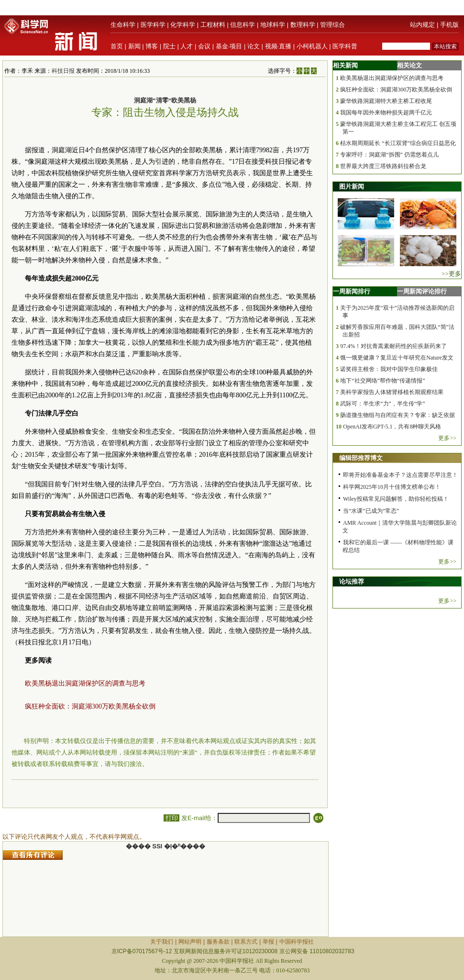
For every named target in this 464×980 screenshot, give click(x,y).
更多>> (447, 438)
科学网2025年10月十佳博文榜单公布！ (392, 487)
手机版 (449, 25)
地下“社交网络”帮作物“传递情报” (382, 381)
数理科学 (303, 25)
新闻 (134, 46)
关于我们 (162, 942)
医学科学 (153, 25)
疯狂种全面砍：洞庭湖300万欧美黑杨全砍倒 (90, 706)
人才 (187, 46)
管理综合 (332, 25)
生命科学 (123, 25)
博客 (152, 46)
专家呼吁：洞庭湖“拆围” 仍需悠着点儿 (389, 155)
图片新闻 (352, 186)
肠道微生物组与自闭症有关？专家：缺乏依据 (398, 415)
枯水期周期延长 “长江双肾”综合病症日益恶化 (398, 143)
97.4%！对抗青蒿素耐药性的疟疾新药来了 (393, 346)
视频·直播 (278, 46)
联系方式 (246, 942)
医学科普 (345, 46)
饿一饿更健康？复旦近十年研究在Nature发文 (397, 358)
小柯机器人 (312, 46)
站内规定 (422, 25)
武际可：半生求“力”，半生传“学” (382, 404)
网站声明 (190, 942)
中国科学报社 (297, 942)
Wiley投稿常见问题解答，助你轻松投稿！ (396, 499)
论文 (254, 46)
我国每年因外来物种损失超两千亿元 (386, 113)
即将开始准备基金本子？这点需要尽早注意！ (400, 475)
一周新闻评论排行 (422, 291)
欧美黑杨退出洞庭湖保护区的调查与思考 (85, 683)
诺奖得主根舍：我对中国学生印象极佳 (389, 369)
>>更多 (451, 274)
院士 (169, 46)
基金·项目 (229, 46)
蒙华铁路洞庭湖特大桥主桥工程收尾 (386, 101)
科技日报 (63, 71)
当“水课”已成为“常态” (371, 511)
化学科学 (183, 25)
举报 (268, 942)
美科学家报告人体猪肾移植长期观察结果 (392, 392)
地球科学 (273, 25)
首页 (117, 46)
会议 (204, 46)
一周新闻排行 (352, 291)
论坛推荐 (352, 581)
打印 (171, 818)
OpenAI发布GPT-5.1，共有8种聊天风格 (392, 427)
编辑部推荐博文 (361, 458)
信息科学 (243, 25)
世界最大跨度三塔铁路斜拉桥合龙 (383, 166)
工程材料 (213, 25)
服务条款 (218, 942)
